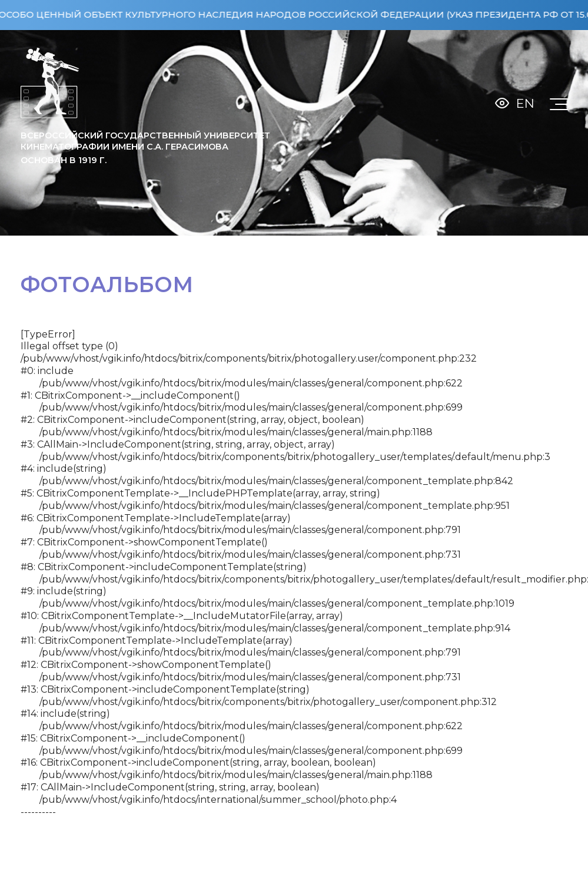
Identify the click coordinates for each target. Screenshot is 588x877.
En (525, 103)
